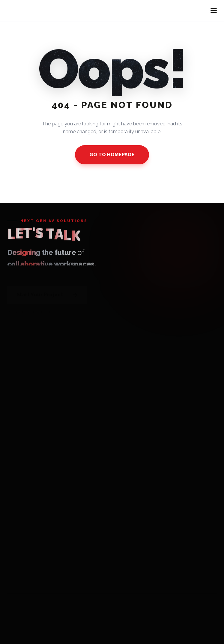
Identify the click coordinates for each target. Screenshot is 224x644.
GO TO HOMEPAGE (112, 155)
